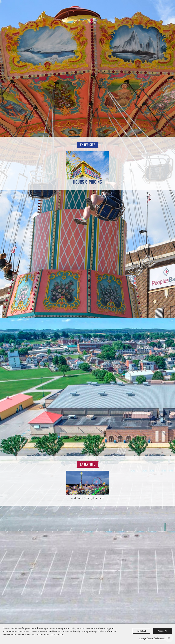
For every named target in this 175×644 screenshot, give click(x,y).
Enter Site (88, 145)
